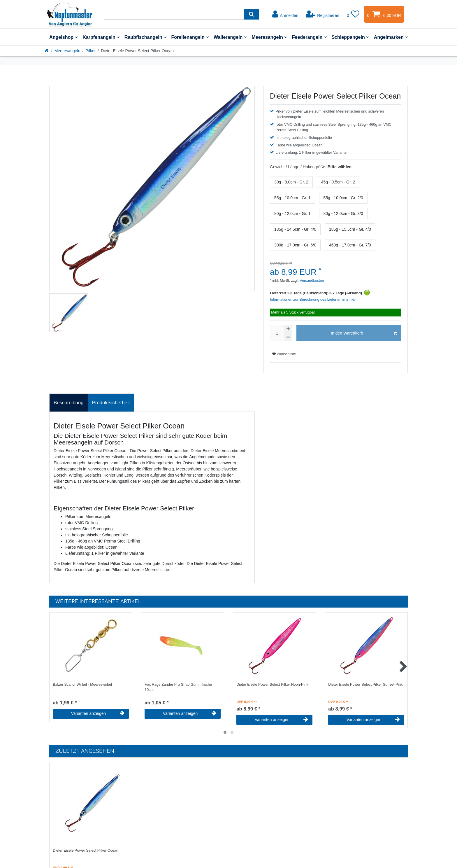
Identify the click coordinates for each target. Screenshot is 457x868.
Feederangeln (309, 37)
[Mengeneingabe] (277, 333)
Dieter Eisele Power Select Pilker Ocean (86, 850)
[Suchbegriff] (174, 14)
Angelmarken (391, 37)
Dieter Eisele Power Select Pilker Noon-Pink (272, 685)
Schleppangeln (350, 37)
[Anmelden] (285, 14)
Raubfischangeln (145, 37)
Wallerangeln (230, 37)
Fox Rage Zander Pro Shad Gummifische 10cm (178, 687)
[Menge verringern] (288, 337)
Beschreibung (69, 403)
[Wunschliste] (353, 14)
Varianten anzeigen (98, 713)
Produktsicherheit (111, 403)
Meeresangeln (269, 37)
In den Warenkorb (364, 333)
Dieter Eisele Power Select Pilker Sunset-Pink (365, 685)
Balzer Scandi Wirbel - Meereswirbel (82, 685)
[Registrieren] (322, 14)
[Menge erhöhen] (288, 329)
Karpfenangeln (101, 37)
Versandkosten (311, 281)
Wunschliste (284, 354)
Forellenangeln (190, 37)
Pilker (90, 51)
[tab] (69, 403)
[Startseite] (47, 51)
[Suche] (251, 14)
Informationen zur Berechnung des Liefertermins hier (313, 300)
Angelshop (63, 37)
